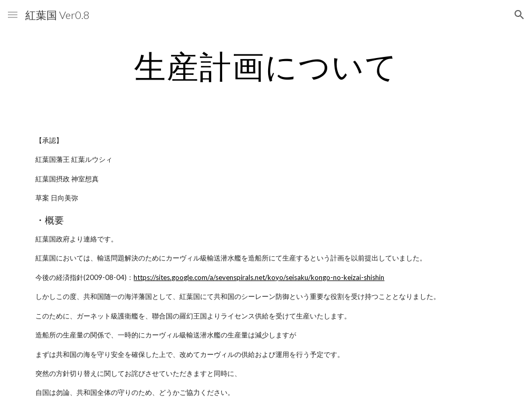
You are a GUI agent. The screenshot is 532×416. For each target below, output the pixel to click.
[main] (266, 66)
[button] (13, 14)
